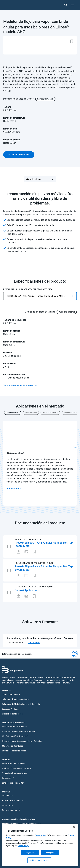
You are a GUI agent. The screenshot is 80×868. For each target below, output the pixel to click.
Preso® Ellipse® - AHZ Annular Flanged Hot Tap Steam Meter (44, 544)
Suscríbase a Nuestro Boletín (14, 751)
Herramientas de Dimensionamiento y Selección (22, 741)
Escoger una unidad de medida (16, 819)
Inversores (7, 778)
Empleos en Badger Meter (13, 783)
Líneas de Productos (11, 709)
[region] (40, 845)
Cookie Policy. (23, 846)
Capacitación (8, 805)
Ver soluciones (14, 488)
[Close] (74, 827)
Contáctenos (34, 643)
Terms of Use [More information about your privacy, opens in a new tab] (41, 835)
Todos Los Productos (11, 694)
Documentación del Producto (14, 727)
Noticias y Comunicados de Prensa (17, 768)
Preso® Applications (27, 590)
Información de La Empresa (14, 763)
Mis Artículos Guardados (13, 746)
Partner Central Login (11, 800)
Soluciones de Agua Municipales (16, 699)
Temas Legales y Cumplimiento (15, 773)
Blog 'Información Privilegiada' (15, 736)
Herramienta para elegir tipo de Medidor (19, 731)
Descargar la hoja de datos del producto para (28, 289)
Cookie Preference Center (39, 860)
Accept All (50, 853)
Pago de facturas (9, 810)
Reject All (30, 853)
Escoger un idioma (10, 824)
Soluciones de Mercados (12, 714)
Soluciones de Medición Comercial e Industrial (21, 704)
